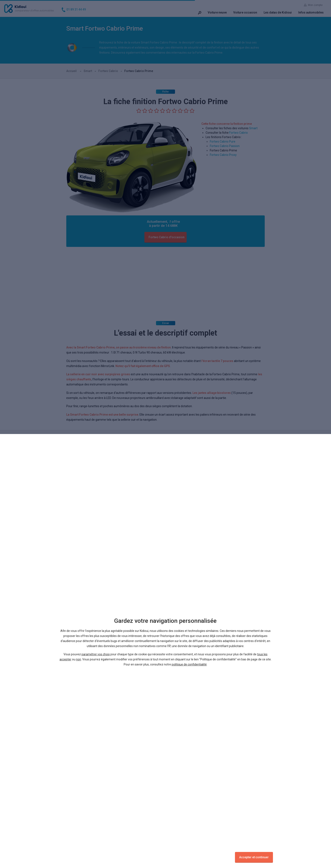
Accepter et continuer (254, 857)
